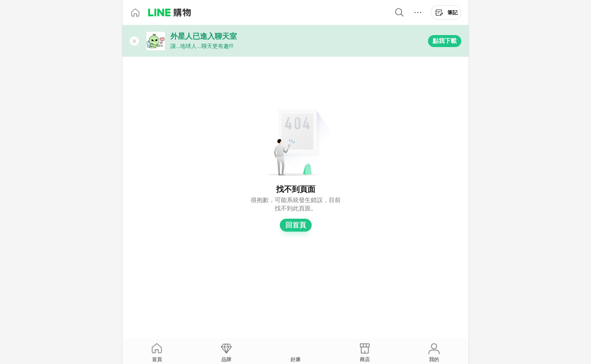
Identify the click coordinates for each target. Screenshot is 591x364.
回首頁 (296, 225)
